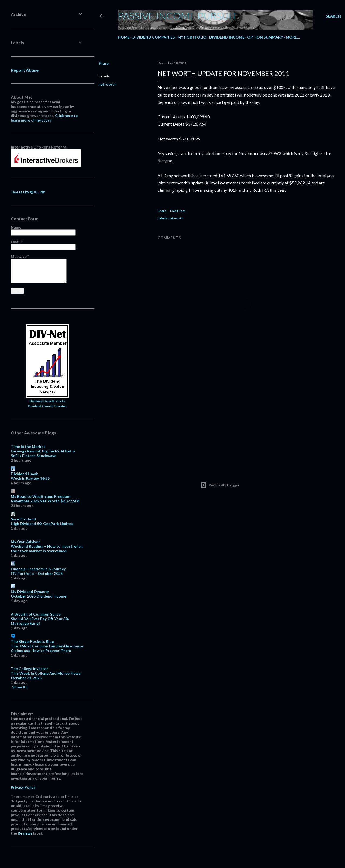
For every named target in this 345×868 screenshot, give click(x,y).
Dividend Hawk (24, 474)
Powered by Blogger (220, 485)
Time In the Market (28, 446)
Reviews (25, 833)
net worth (107, 84)
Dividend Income (227, 37)
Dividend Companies (153, 37)
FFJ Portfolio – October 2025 (37, 573)
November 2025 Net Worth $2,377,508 (45, 501)
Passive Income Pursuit (177, 16)
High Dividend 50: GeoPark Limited (42, 524)
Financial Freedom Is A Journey (38, 569)
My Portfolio (192, 37)
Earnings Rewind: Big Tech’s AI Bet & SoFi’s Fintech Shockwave (43, 453)
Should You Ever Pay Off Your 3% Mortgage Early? (40, 621)
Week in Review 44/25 (30, 478)
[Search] (333, 16)
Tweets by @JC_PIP (28, 192)
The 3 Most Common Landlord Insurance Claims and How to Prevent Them (47, 648)
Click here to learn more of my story (44, 118)
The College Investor (30, 669)
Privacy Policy (23, 787)
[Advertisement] (247, 417)
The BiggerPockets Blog (32, 641)
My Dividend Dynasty (30, 591)
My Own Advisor (25, 542)
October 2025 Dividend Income (39, 596)
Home (124, 37)
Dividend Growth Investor (47, 406)
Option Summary (265, 37)
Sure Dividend (23, 519)
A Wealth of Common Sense (36, 614)
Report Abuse (25, 70)
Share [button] (103, 63)
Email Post (178, 211)
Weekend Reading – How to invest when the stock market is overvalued (47, 548)
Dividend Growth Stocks (47, 401)
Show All (20, 687)
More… (293, 37)
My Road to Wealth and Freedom (41, 496)
